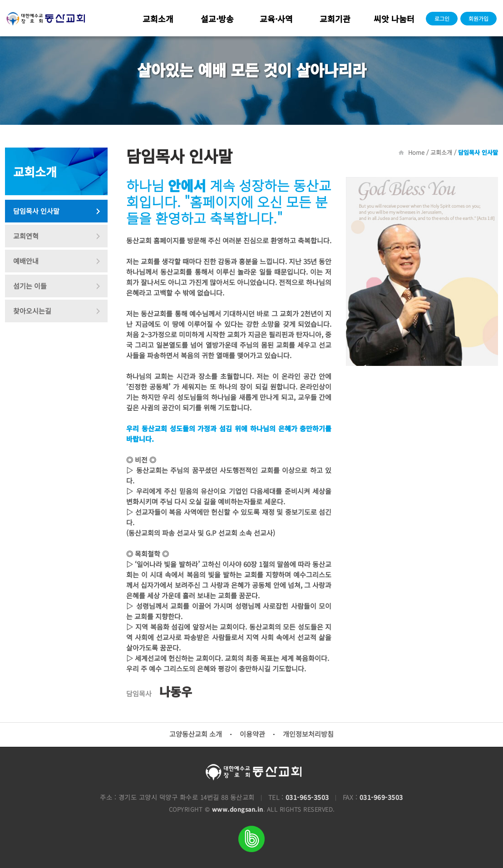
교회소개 (158, 19)
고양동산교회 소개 (196, 734)
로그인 (442, 18)
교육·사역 (276, 19)
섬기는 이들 (30, 286)
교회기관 (335, 19)
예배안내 (26, 261)
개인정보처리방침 (308, 734)
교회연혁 (26, 236)
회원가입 (478, 18)
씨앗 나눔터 (394, 19)
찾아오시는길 (32, 311)
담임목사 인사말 (36, 211)
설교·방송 (217, 19)
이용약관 (252, 734)
